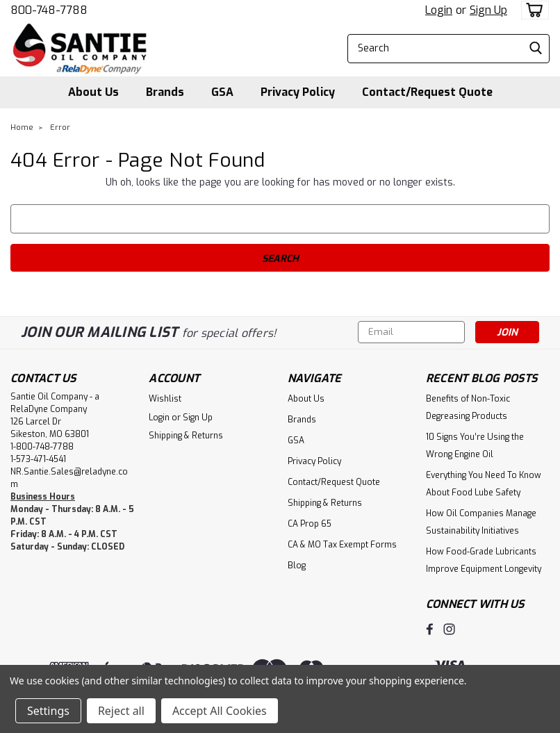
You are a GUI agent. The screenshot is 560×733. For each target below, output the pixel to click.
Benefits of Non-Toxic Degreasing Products (468, 407)
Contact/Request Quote (427, 92)
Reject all (121, 711)
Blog (297, 566)
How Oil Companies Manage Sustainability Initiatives (481, 522)
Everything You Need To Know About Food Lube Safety (484, 484)
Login (439, 10)
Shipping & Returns (186, 436)
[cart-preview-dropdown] (532, 10)
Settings (48, 711)
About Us (93, 92)
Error (60, 127)
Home (22, 127)
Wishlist (165, 399)
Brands (165, 92)
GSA (222, 92)
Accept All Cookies (220, 711)
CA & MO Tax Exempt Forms (342, 545)
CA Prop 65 (310, 524)
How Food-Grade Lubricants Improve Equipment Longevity (484, 560)
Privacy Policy (298, 92)
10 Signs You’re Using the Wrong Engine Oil (475, 446)
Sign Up (488, 10)
